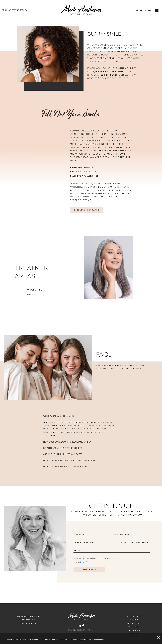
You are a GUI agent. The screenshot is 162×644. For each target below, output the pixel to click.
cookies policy (86, 640)
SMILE (19, 295)
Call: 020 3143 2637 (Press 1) (81, 630)
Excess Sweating (28, 623)
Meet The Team (134, 623)
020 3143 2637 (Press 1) (14, 10)
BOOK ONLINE (144, 11)
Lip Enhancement (28, 620)
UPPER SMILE (23, 290)
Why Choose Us (134, 616)
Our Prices (134, 627)
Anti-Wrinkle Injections (28, 616)
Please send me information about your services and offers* (96, 569)
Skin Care (134, 620)
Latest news (134, 630)
